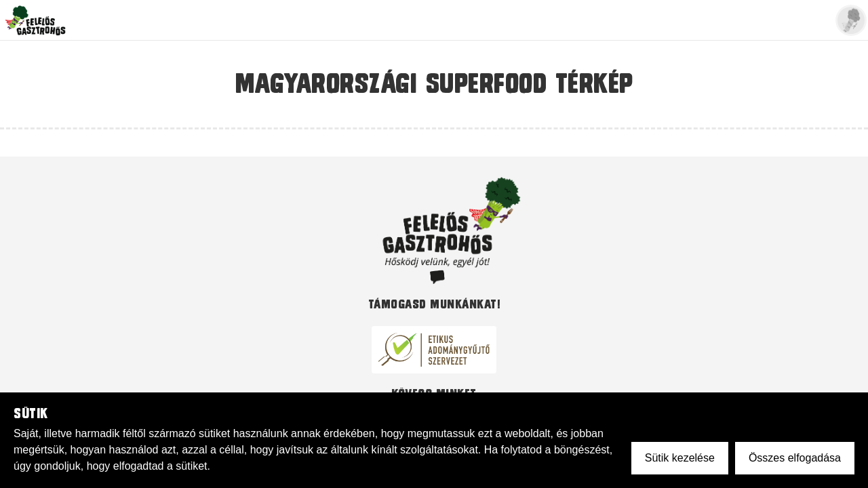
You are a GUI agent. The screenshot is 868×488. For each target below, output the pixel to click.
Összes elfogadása (795, 458)
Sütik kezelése (680, 458)
